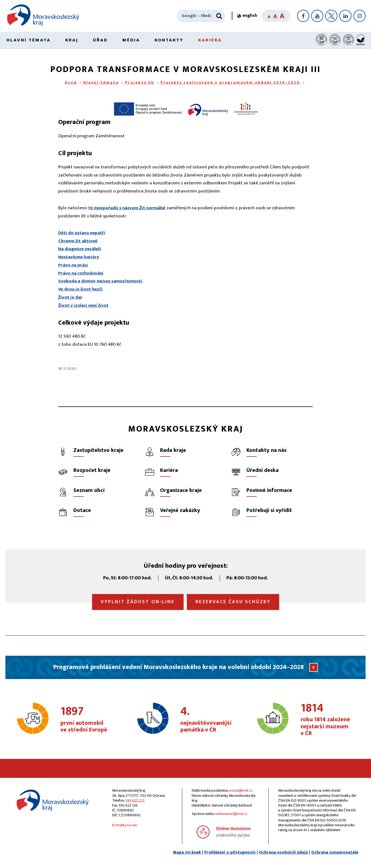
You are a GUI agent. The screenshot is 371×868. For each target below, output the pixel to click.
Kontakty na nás (125, 825)
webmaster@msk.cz (231, 814)
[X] (331, 16)
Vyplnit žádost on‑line (138, 602)
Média (131, 40)
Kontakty (169, 40)
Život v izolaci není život (83, 305)
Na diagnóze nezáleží (80, 249)
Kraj (72, 40)
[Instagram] (359, 16)
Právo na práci (73, 265)
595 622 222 (135, 800)
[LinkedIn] (345, 16)
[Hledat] (219, 16)
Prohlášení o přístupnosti (230, 852)
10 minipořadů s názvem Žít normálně (127, 208)
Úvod (71, 82)
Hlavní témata (29, 40)
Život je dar (70, 297)
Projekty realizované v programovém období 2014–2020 (230, 82)
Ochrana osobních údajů (283, 852)
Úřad (100, 40)
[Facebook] (303, 16)
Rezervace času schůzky (233, 602)
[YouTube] (317, 16)
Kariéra (210, 40)
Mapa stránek (187, 852)
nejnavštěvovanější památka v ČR (208, 720)
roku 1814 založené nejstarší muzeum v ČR (328, 720)
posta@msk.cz (241, 790)
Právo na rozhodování (81, 273)
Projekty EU (140, 82)
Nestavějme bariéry (79, 257)
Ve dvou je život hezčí (80, 289)
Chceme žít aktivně (78, 241)
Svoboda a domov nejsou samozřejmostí (100, 281)
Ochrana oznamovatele (335, 852)
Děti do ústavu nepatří (82, 233)
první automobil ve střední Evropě (88, 720)
